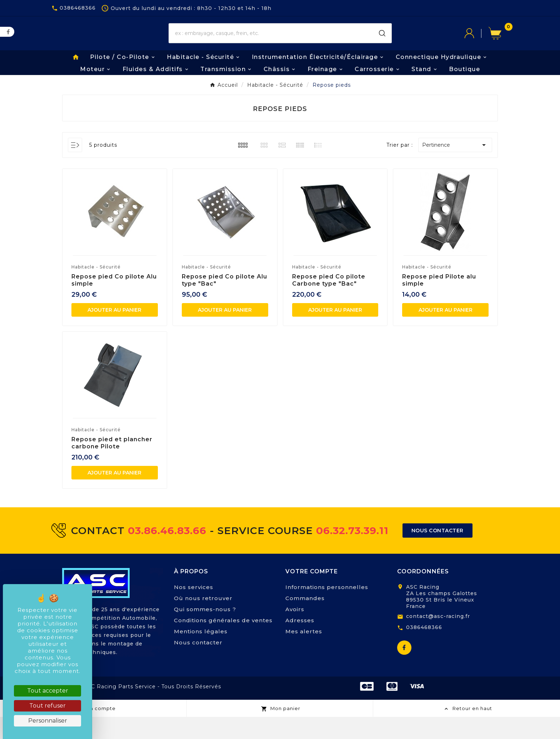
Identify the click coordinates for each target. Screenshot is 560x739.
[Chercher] (271, 45)
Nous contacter (198, 665)
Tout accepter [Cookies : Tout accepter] (48, 691)
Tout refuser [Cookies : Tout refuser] (47, 706)
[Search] (382, 45)
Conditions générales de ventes (223, 642)
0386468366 (424, 649)
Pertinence (455, 167)
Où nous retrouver (203, 620)
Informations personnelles (327, 609)
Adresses (300, 642)
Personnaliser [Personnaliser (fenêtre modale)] (48, 721)
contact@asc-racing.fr (438, 638)
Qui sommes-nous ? (205, 631)
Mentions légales (201, 653)
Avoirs (295, 631)
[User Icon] (476, 45)
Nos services (194, 609)
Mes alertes (304, 653)
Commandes (305, 620)
